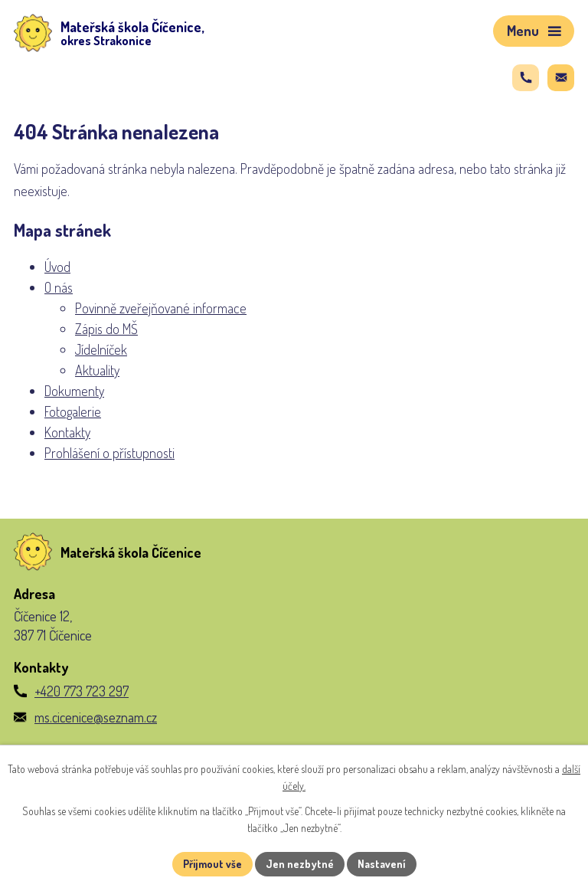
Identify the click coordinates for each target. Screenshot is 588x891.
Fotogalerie (73, 411)
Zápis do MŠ (106, 329)
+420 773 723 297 (82, 691)
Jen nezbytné (300, 864)
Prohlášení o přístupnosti (109, 453)
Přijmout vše (212, 864)
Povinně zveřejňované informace (161, 308)
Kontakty (67, 432)
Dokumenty (74, 391)
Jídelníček (101, 349)
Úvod (57, 267)
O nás (59, 287)
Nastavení (382, 864)
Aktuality (97, 370)
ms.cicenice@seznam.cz (96, 717)
